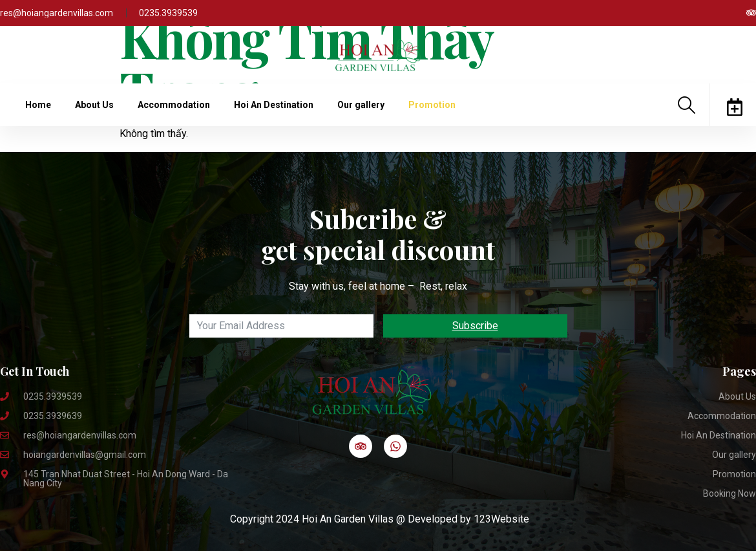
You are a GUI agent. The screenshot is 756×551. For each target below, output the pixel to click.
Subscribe (475, 326)
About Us (94, 105)
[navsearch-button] (687, 105)
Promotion (432, 105)
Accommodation (174, 105)
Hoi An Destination (274, 105)
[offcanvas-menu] (735, 107)
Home (38, 105)
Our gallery (361, 105)
